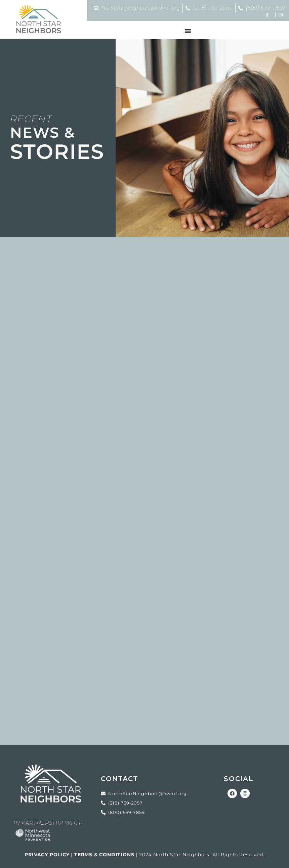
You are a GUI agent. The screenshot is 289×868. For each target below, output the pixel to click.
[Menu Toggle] (188, 31)
